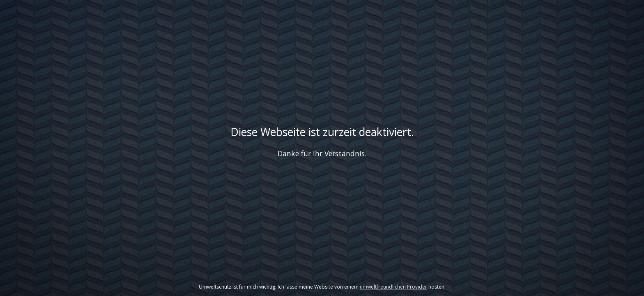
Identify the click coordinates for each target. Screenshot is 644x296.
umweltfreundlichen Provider (393, 287)
